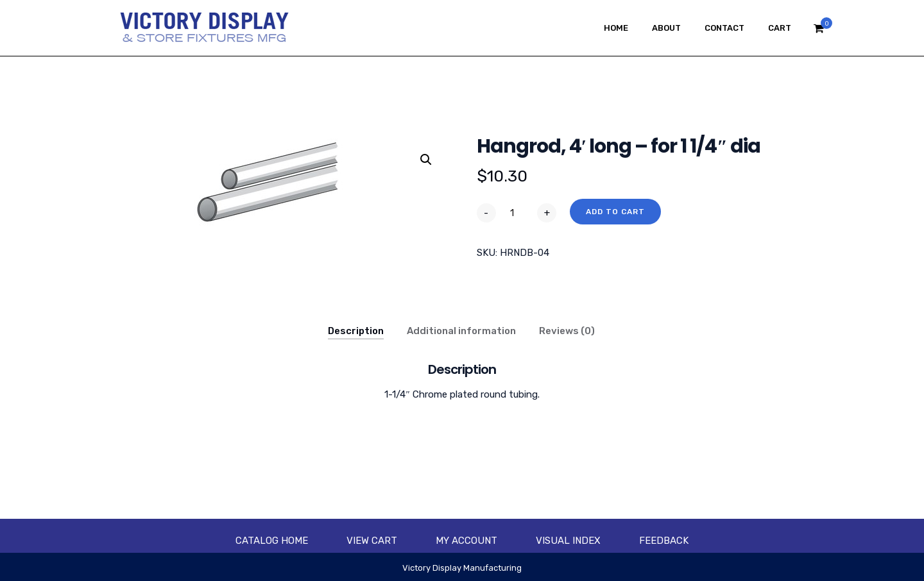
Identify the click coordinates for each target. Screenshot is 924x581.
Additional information (461, 331)
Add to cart (615, 212)
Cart (780, 28)
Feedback (664, 541)
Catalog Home (272, 541)
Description (356, 331)
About (666, 28)
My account (466, 541)
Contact (724, 28)
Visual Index (568, 541)
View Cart (372, 541)
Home (616, 28)
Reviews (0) (567, 331)
